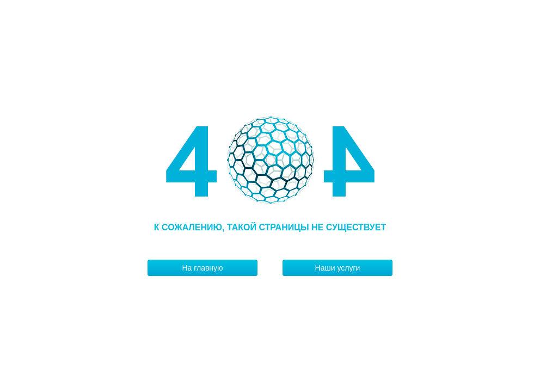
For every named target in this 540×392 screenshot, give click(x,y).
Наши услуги (338, 268)
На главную (202, 268)
